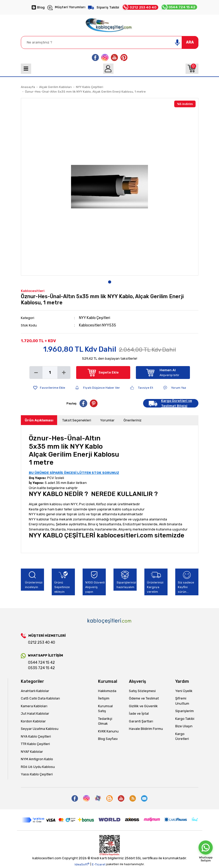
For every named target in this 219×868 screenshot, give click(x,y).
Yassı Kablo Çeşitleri (37, 774)
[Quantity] (50, 373)
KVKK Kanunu (108, 731)
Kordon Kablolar (33, 721)
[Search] (110, 42)
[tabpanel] (110, 187)
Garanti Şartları (141, 721)
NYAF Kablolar (32, 752)
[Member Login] (108, 69)
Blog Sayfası (108, 739)
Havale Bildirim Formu (146, 729)
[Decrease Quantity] (36, 373)
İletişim (104, 698)
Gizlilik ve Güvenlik (143, 706)
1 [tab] (110, 282)
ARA (190, 42)
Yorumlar (107, 420)
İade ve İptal (139, 714)
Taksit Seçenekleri (77, 420)
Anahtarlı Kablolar (35, 691)
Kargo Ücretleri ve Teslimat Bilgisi (177, 403)
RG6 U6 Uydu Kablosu (38, 767)
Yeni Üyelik (184, 691)
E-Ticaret (99, 864)
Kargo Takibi (185, 719)
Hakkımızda (107, 691)
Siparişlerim (185, 711)
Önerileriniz (133, 420)
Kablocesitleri (33, 291)
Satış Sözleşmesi (142, 691)
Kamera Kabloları (34, 706)
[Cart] (192, 69)
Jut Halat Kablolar (35, 714)
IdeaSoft (82, 864)
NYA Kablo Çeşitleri (36, 736)
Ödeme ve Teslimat (144, 698)
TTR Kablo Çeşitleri (35, 744)
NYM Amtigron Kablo (37, 759)
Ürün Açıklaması (39, 420)
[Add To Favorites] (49, 388)
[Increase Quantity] (64, 373)
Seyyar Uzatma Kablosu (40, 729)
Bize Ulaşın (184, 726)
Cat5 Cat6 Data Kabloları (40, 698)
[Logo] (110, 24)
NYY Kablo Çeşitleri (95, 318)
